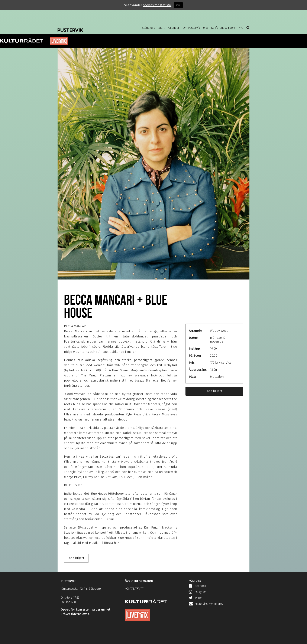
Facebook (197, 586)
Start (161, 28)
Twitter (195, 598)
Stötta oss (148, 28)
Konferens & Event (223, 28)
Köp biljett (214, 391)
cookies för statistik (157, 5)
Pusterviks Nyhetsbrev (206, 604)
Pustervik (92, 27)
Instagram (198, 592)
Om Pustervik (191, 28)
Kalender (174, 28)
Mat (206, 28)
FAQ (241, 28)
